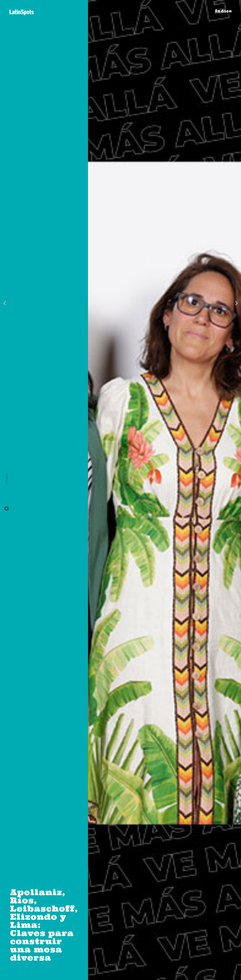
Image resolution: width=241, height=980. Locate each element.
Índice (223, 11)
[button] (5, 303)
